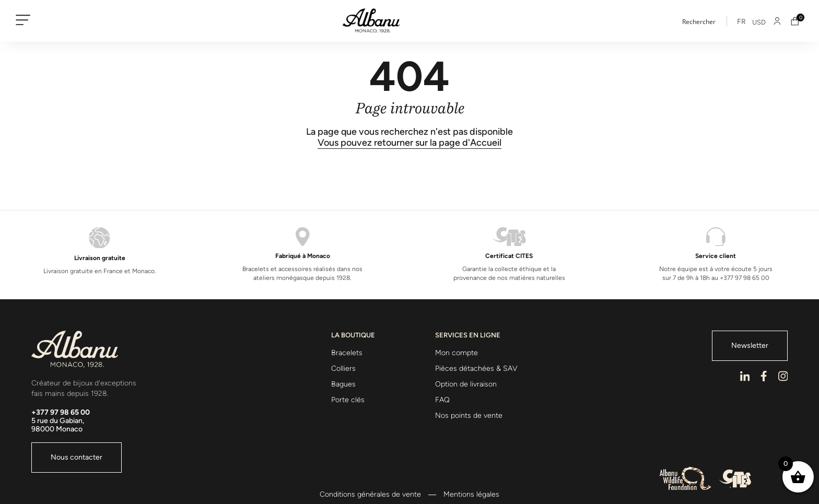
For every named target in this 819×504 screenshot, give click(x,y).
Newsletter (750, 345)
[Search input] (713, 21)
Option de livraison (466, 384)
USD (759, 22)
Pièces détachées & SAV (476, 368)
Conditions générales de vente (370, 495)
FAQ (442, 400)
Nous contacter (77, 457)
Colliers (343, 368)
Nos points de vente (469, 415)
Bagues (343, 384)
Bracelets (347, 353)
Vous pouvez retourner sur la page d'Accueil (409, 143)
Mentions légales (471, 495)
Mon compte (457, 353)
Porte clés (348, 400)
